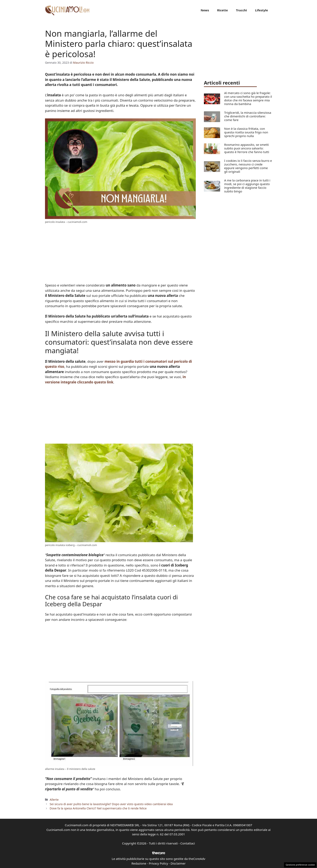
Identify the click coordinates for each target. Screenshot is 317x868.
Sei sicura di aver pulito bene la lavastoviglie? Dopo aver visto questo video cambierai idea (111, 804)
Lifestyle (261, 10)
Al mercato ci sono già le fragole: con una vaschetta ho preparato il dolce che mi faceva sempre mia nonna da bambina (248, 98)
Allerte (54, 800)
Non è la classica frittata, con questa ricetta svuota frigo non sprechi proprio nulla (246, 132)
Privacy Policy (158, 863)
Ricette (222, 10)
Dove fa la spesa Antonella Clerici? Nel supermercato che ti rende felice (98, 808)
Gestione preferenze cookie (300, 865)
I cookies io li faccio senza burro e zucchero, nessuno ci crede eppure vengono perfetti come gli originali (248, 166)
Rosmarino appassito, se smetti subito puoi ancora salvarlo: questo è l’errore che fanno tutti (247, 148)
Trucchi (241, 10)
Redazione (139, 863)
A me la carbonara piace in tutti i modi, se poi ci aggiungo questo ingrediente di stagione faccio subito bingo (247, 186)
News (205, 10)
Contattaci (188, 843)
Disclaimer (178, 863)
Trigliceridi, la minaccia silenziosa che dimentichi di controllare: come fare (248, 116)
